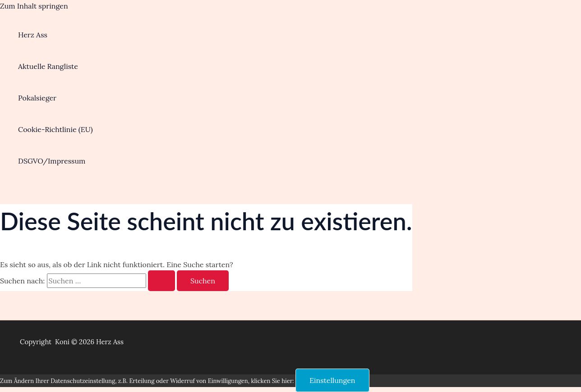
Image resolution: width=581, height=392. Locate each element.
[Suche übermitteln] (161, 281)
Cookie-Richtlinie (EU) (55, 129)
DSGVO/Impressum (52, 161)
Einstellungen (332, 380)
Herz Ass (33, 35)
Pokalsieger (37, 98)
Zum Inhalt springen (34, 6)
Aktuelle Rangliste (48, 66)
